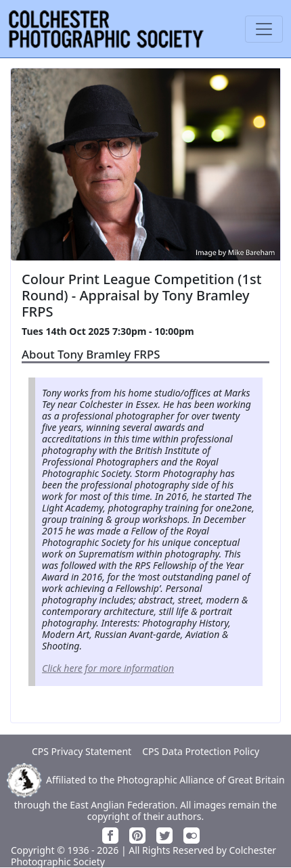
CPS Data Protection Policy (201, 751)
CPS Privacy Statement (82, 751)
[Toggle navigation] (264, 29)
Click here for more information (108, 668)
